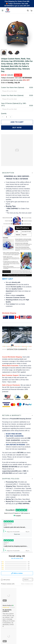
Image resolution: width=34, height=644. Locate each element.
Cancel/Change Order (8, 596)
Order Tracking (6, 584)
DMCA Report (17, 639)
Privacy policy (6, 605)
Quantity (4, 114)
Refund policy (5, 614)
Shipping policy (6, 611)
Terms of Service (6, 608)
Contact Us (5, 587)
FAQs (3, 590)
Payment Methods (7, 593)
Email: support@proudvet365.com (12, 572)
